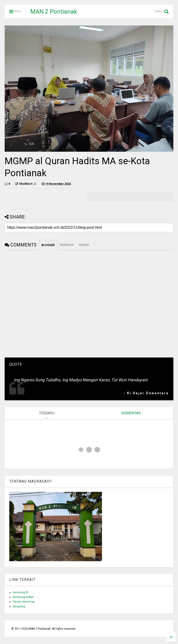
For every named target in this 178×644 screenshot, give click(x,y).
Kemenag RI (21, 592)
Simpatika (19, 607)
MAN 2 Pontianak (54, 12)
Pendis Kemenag (24, 602)
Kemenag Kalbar (23, 597)
